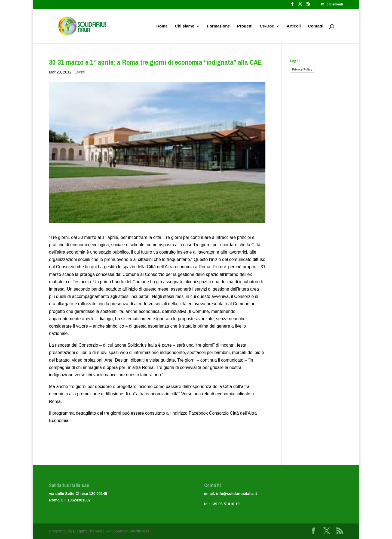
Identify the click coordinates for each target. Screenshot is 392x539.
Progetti (245, 26)
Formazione (218, 26)
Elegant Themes (88, 531)
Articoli (294, 26)
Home (162, 26)
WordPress (139, 531)
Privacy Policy (302, 69)
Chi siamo (185, 26)
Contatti (316, 26)
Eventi (80, 72)
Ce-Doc (267, 26)
